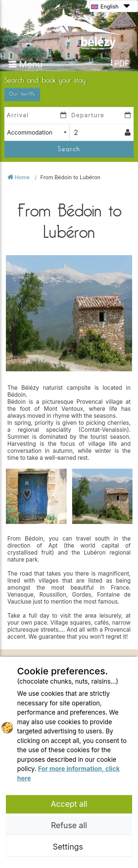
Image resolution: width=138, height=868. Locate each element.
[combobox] (37, 133)
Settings (69, 847)
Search (69, 149)
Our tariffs (22, 94)
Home (19, 177)
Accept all (69, 804)
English (110, 6)
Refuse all (69, 825)
